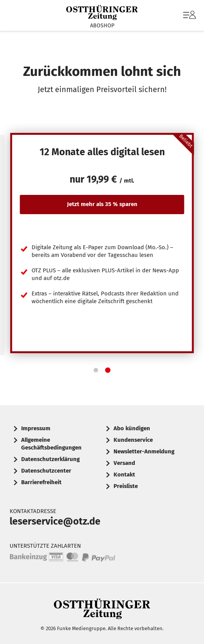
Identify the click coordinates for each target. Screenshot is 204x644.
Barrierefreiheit (41, 482)
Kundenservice (133, 440)
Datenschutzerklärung (50, 459)
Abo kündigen (132, 428)
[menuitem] (189, 15)
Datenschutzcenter (46, 471)
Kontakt (124, 475)
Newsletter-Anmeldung (144, 451)
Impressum (36, 428)
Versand (124, 463)
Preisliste (126, 486)
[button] (96, 370)
